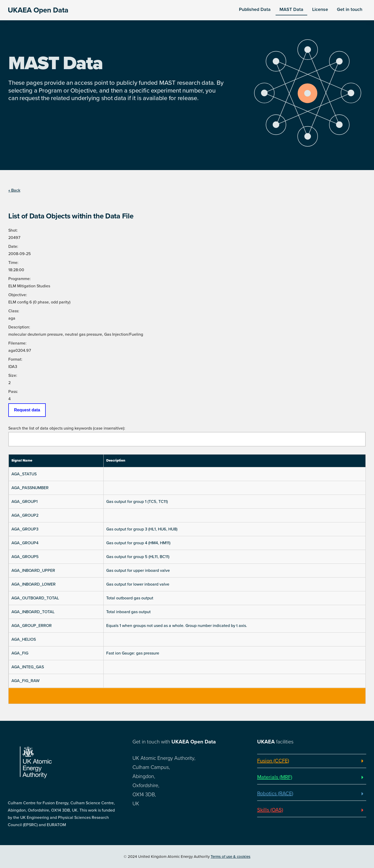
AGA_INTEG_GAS (28, 667)
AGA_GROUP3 (25, 529)
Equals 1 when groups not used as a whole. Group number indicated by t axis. (177, 626)
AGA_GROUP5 (25, 557)
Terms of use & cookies (231, 857)
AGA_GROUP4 (25, 543)
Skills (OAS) (270, 810)
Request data (27, 410)
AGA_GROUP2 (25, 515)
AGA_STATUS (24, 474)
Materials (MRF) (275, 777)
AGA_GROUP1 (25, 502)
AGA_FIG (20, 653)
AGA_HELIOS (24, 639)
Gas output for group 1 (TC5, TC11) (137, 502)
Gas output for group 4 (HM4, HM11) (138, 543)
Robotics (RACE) (275, 794)
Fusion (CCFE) (273, 761)
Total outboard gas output (130, 598)
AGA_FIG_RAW (25, 681)
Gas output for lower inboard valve (138, 584)
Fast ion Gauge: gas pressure (133, 653)
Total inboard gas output (128, 612)
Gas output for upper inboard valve (138, 571)
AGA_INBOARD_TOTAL (33, 612)
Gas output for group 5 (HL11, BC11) (138, 557)
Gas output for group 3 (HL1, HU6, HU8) (142, 529)
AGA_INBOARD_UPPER (33, 571)
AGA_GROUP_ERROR (32, 626)
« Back (14, 190)
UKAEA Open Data (38, 10)
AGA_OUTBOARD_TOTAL (35, 598)
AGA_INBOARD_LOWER (34, 584)
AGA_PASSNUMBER (30, 488)
